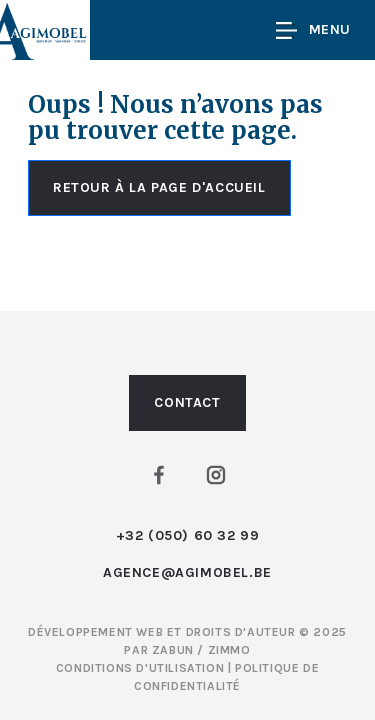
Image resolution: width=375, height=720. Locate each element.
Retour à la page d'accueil (159, 187)
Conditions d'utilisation (142, 668)
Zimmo (229, 650)
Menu (313, 30)
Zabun (173, 650)
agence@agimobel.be (187, 572)
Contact (187, 402)
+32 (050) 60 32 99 (188, 535)
